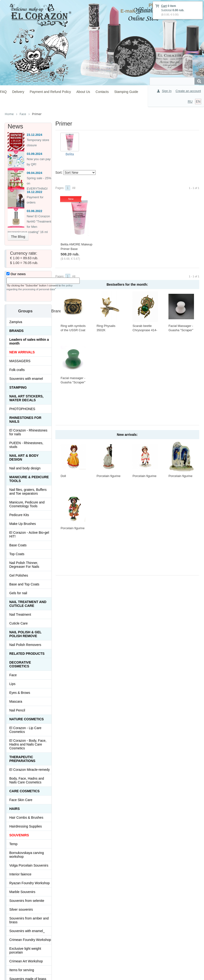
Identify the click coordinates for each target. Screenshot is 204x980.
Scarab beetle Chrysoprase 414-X (145, 330)
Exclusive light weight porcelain (25, 950)
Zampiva (16, 322)
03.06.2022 (34, 211)
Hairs (15, 809)
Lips (12, 684)
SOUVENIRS (19, 835)
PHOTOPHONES (22, 409)
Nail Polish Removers (25, 645)
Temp (13, 844)
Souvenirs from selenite (27, 901)
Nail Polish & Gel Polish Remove (25, 634)
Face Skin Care (21, 800)
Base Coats (18, 545)
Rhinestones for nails (25, 420)
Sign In (167, 91)
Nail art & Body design (24, 457)
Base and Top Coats (24, 584)
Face (13, 675)
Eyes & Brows (20, 693)
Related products (27, 654)
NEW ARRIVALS (22, 352)
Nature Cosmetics (26, 719)
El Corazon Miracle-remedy (30, 770)
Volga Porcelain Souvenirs (29, 865)
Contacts (102, 92)
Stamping (18, 387)
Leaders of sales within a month (29, 341)
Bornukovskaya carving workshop (27, 855)
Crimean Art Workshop (26, 961)
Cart (164, 6)
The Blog (18, 237)
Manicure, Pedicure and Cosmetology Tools (27, 504)
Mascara (16, 701)
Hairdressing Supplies (26, 826)
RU (190, 102)
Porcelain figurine (109, 476)
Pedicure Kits (19, 515)
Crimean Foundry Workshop (30, 940)
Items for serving (22, 970)
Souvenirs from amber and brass (29, 920)
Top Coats (17, 554)
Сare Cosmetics (24, 791)
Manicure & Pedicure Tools (29, 479)
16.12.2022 (34, 192)
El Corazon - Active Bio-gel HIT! (29, 534)
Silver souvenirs (21, 909)
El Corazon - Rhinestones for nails (28, 432)
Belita (70, 154)
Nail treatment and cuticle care (28, 604)
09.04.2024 (34, 173)
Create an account (188, 91)
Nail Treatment (20, 614)
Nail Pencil (17, 710)
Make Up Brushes (23, 524)
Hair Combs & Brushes (26, 818)
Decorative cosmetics (20, 664)
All (74, 188)
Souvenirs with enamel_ (27, 931)
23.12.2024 (34, 135)
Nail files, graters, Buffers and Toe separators (28, 492)
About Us (83, 92)
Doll (63, 476)
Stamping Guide (126, 92)
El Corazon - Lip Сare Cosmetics (25, 730)
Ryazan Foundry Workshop (29, 883)
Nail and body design (25, 468)
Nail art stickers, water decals (26, 398)
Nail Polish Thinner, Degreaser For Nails (24, 565)
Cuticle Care (18, 623)
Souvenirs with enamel (26, 379)
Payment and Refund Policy (50, 92)
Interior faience (20, 874)
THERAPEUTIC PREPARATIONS (22, 759)
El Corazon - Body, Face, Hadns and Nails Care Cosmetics (28, 744)
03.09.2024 (34, 154)
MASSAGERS (20, 361)
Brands (16, 331)
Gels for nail (18, 593)
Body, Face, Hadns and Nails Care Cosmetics (27, 780)
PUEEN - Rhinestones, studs (26, 445)
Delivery (18, 92)
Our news (16, 274)
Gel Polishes (19, 575)
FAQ (3, 92)
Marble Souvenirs (22, 892)
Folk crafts (17, 370)
